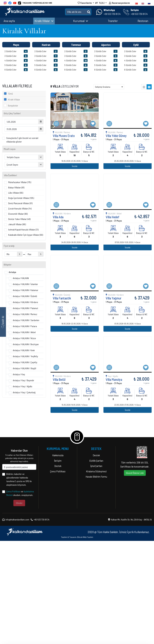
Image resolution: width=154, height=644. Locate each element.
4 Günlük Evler (16, 60)
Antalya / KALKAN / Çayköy (25, 362)
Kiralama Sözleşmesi (96, 574)
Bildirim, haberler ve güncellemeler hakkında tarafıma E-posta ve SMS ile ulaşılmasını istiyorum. (19, 582)
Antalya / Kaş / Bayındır (23, 380)
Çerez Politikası (13, 594)
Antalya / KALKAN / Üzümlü (25, 296)
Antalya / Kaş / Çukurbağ (24, 392)
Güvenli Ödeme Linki (135, 576)
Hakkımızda (58, 558)
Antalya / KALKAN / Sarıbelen (26, 320)
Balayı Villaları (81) (16, 187)
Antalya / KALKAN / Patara (25, 326)
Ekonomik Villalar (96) (18, 214)
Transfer (113, 21)
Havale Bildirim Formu (96, 580)
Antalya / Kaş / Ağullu (22, 386)
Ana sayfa (9, 21)
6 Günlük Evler (16, 70)
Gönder (19, 606)
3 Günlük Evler (16, 56)
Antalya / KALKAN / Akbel (24, 332)
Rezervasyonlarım (119, 3)
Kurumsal (81, 21)
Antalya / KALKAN (21, 278)
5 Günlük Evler (16, 65)
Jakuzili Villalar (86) (17, 224)
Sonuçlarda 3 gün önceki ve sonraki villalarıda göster (22, 140)
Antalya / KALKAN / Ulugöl (24, 368)
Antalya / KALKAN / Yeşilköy (25, 356)
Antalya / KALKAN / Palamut (25, 308)
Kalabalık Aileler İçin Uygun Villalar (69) (26, 235)
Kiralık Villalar (44, 21)
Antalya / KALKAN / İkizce (24, 338)
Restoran (143, 21)
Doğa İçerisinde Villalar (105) (21, 198)
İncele (125, 402)
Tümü (10, 94)
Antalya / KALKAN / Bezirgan (26, 344)
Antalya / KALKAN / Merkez (25, 314)
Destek (58, 569)
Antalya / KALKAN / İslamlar (25, 284)
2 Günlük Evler (16, 51)
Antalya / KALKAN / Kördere (25, 302)
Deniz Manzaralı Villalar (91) (20, 203)
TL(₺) (100, 3)
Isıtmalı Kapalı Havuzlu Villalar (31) (23, 229)
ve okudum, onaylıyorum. (20, 596)
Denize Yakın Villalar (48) (19, 219)
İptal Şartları (96, 569)
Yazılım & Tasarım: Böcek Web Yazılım (77, 640)
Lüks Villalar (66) (16, 193)
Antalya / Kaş (19, 374)
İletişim (58, 564)
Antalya (12, 272)
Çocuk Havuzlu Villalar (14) (20, 208)
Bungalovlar (13, 106)
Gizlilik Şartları (96, 564)
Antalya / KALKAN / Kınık (24, 350)
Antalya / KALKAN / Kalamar (25, 290)
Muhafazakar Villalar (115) (20, 182)
